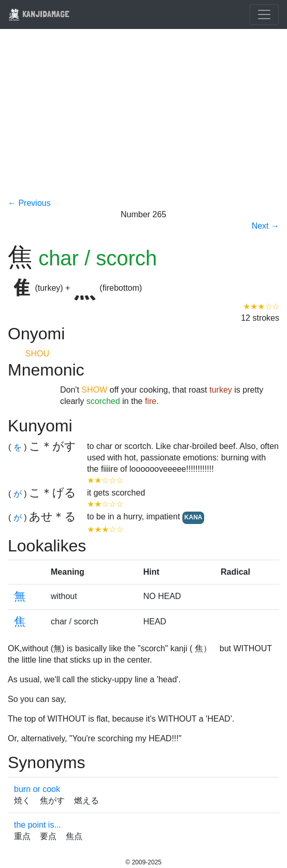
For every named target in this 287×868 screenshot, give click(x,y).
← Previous (29, 203)
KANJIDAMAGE (39, 14)
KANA (193, 517)
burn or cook (37, 789)
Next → (266, 226)
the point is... (38, 825)
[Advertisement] (143, 120)
